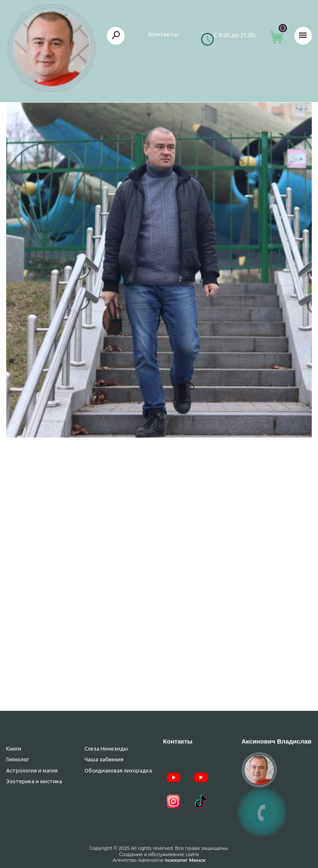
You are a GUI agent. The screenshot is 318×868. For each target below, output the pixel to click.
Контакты (163, 34)
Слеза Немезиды (106, 748)
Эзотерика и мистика (34, 781)
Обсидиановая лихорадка (118, 770)
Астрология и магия (32, 770)
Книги (14, 748)
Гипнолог (18, 759)
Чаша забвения (104, 759)
